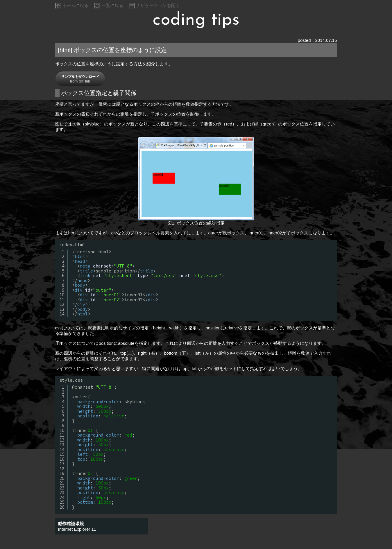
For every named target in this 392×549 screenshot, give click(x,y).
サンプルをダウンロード (80, 79)
